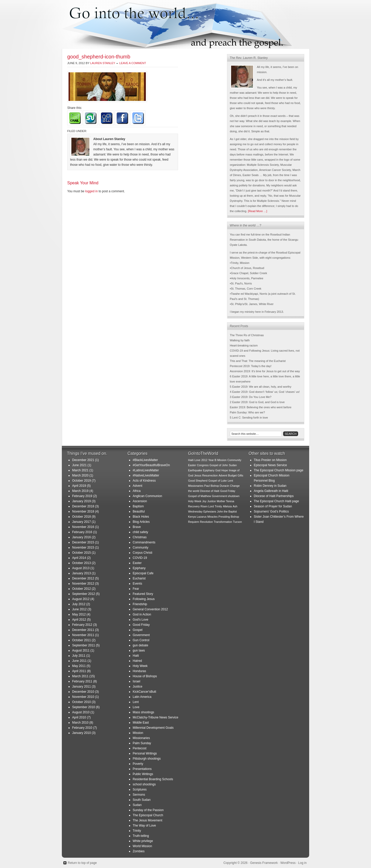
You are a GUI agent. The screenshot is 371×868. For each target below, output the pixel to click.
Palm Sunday (142, 743)
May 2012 (79, 614)
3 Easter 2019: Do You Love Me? (251, 397)
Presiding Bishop (229, 517)
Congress (203, 465)
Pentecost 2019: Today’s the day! (251, 366)
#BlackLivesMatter (145, 460)
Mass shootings (143, 712)
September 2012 (84, 594)
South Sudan (142, 800)
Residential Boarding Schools (153, 779)
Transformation (223, 522)
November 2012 (83, 584)
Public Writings (143, 774)
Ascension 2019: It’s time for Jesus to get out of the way (265, 371)
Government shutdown (226, 496)
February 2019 (82, 496)
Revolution (206, 522)
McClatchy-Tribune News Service (155, 717)
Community (141, 548)
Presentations (142, 769)
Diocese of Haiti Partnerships (274, 496)
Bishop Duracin (220, 486)
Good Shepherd (198, 481)
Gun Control (141, 640)
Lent (136, 702)
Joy (204, 501)
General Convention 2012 (150, 609)
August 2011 (81, 650)
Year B (212, 460)
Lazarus (202, 517)
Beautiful (139, 511)
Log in (302, 863)
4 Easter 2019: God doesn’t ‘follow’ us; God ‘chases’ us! (265, 392)
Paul (207, 486)
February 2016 (82, 532)
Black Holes (141, 517)
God (218, 470)
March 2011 (80, 676)
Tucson (237, 522)
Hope (225, 470)
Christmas (140, 537)
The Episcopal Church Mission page (279, 470)
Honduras (139, 671)
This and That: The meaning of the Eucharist (258, 361)
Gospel (138, 630)
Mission (138, 733)
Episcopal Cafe (143, 573)
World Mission (142, 846)
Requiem (194, 522)
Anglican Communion (147, 496)
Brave (137, 527)
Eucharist (139, 578)
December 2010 (83, 692)
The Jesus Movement (147, 820)
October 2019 (82, 481)
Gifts (240, 475)
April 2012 (79, 620)
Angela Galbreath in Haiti (271, 491)
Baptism (138, 506)
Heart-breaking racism (244, 345)
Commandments (144, 542)
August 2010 (81, 712)
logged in (92, 191)
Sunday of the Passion (148, 810)
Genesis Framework (264, 863)
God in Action (142, 614)
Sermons (139, 795)
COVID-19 (140, 558)
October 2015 (82, 553)
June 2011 (79, 661)
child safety (140, 532)
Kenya (192, 517)
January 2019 (82, 501)
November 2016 (83, 527)
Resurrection (210, 475)
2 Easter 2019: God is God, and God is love (257, 402)
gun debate (140, 645)
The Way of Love (144, 826)
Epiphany (139, 568)
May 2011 (79, 666)
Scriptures (140, 789)
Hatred (137, 661)
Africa (137, 491)
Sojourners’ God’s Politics (271, 511)
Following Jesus (144, 599)
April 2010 (79, 717)
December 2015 (83, 542)
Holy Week (140, 666)
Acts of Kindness (144, 481)
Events (137, 584)
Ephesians (210, 511)
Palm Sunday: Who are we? (247, 412)
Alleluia (227, 506)
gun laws (139, 650)
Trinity (137, 831)
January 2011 (82, 687)
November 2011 (83, 635)
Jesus (198, 475)
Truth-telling (141, 836)
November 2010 (83, 697)
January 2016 (82, 537)
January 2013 (82, 573)
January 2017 (82, 522)
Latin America (142, 697)
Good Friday (141, 625)
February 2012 (82, 625)
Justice (137, 687)
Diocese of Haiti (210, 491)
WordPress (288, 863)
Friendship (140, 604)
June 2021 (79, 465)
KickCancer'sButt (144, 692)
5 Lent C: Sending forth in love (249, 418)
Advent (137, 486)
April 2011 (79, 671)
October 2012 (82, 589)
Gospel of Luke (218, 481)
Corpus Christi (142, 553)
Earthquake (195, 470)
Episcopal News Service (270, 465)
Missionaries (141, 738)
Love (136, 707)
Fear (136, 589)
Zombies (139, 851)
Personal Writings (145, 753)
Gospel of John (219, 465)
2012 (204, 460)
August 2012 (81, 599)
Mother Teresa (225, 501)
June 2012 (79, 609)
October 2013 (82, 563)
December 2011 (83, 630)
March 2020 (80, 475)
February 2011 (82, 681)
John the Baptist (227, 511)
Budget (232, 475)
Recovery (194, 506)
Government (141, 635)
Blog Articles (141, 522)
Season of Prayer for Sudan (273, 506)
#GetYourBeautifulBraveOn (151, 465)
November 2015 (83, 548)
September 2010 (84, 707)
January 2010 (82, 733)
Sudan (137, 805)
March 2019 (80, 491)
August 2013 (81, 568)
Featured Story (143, 594)
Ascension (140, 501)
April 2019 (79, 486)
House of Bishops (145, 676)
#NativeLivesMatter (146, 475)
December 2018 (83, 506)
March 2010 (80, 723)
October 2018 (82, 517)
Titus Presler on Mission (270, 460)
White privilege (143, 841)
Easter (137, 563)
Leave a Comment (133, 63)
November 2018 (83, 511)
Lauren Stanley (103, 63)
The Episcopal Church (148, 815)
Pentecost (140, 748)
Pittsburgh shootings (147, 759)
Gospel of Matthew (200, 496)
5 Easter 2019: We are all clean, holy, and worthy (261, 387)
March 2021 (80, 470)
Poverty (138, 764)
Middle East (141, 723)
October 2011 (82, 640)
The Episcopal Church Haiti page (276, 501)
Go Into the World (185, 24)
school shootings (144, 784)
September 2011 (84, 645)
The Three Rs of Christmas (247, 335)
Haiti (136, 656)
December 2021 (83, 460)
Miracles (213, 517)
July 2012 (79, 604)
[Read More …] (258, 211)
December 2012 (83, 578)
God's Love (140, 620)
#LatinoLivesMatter (146, 470)
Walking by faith (240, 340)
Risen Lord (207, 506)
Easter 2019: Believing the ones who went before (261, 407)
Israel (136, 681)
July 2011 (79, 656)
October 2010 (82, 702)
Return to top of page (82, 863)
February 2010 (82, 728)
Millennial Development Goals (153, 728)
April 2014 (79, 558)
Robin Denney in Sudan (270, 486)
